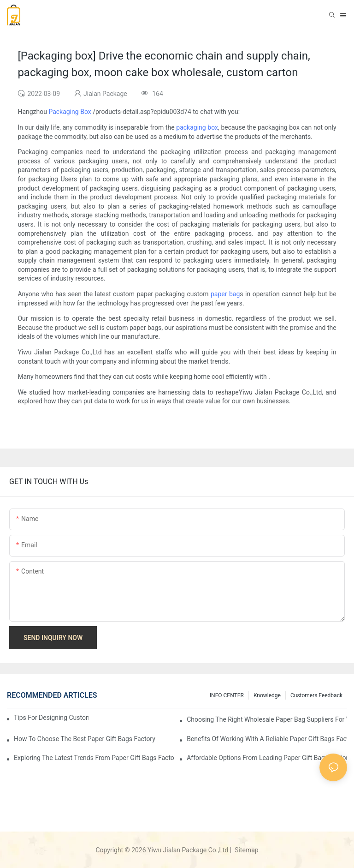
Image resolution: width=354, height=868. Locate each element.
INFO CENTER (227, 695)
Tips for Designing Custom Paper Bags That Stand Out (51, 718)
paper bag (225, 294)
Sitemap (246, 850)
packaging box (197, 127)
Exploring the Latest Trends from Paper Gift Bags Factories (94, 758)
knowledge (267, 695)
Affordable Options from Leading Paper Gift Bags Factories (267, 758)
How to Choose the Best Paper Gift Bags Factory (85, 739)
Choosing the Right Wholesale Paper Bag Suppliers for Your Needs (267, 719)
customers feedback (316, 695)
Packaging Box (70, 112)
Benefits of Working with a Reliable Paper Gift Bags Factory (267, 739)
